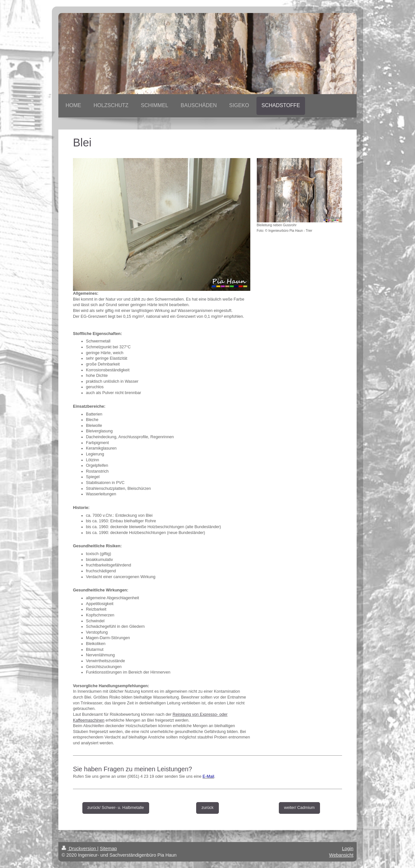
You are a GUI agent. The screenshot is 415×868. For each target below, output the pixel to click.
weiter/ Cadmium (299, 808)
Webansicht (341, 855)
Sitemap (108, 849)
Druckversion (79, 849)
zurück (207, 808)
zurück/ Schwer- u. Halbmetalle (116, 808)
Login (348, 849)
